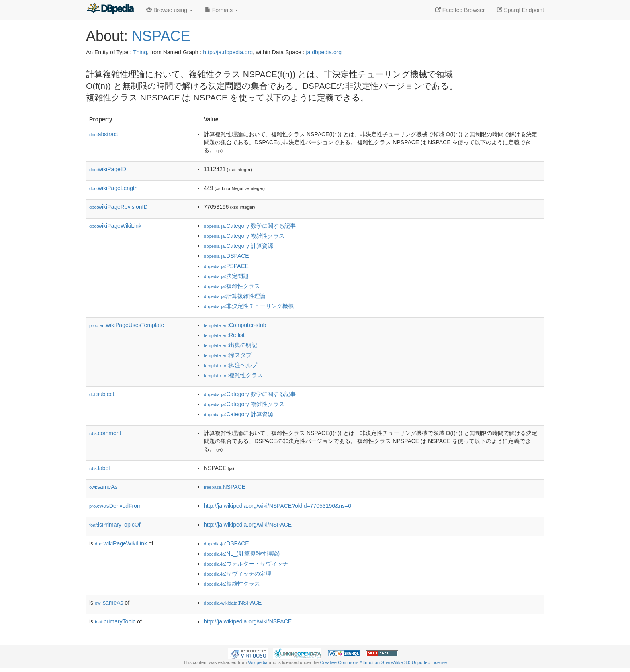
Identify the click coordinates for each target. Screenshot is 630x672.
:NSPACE (225, 487)
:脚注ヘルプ (230, 365)
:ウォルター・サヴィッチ (246, 564)
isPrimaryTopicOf (115, 525)
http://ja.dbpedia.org (228, 52)
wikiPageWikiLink (115, 226)
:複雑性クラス (232, 286)
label (99, 468)
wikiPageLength (114, 188)
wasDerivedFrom (116, 506)
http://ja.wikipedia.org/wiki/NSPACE (248, 525)
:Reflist (224, 335)
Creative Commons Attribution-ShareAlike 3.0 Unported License (383, 662)
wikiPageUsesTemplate (127, 325)
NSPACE (161, 36)
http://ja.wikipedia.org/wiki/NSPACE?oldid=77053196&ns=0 (277, 506)
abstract (104, 134)
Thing (140, 52)
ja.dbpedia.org (324, 52)
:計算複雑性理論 (235, 296)
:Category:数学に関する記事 (250, 226)
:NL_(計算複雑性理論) (242, 554)
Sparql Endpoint (520, 10)
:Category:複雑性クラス (244, 236)
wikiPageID (108, 169)
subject (102, 394)
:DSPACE (226, 256)
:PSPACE (226, 266)
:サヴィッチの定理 (237, 574)
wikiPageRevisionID (119, 207)
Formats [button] (222, 10)
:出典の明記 (230, 345)
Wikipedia (258, 662)
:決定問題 (226, 276)
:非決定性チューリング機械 (249, 306)
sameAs (103, 487)
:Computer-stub (235, 325)
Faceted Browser (460, 10)
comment (105, 433)
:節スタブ (228, 355)
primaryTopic (115, 621)
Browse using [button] (170, 10)
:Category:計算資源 (238, 246)
